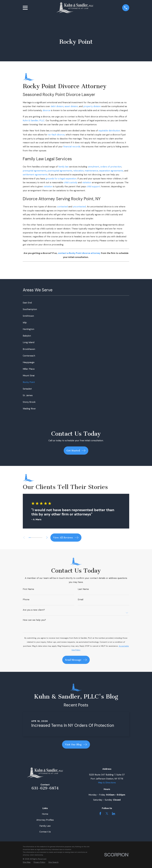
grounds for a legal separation (61, 179)
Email (81, 600)
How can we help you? (34, 620)
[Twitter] (107, 814)
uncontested (79, 207)
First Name (28, 589)
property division (92, 106)
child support (93, 186)
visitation (87, 182)
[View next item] (48, 538)
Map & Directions (107, 783)
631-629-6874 (45, 788)
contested (62, 207)
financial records (72, 147)
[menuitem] (76, 303)
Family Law (45, 826)
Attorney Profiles (45, 820)
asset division (71, 106)
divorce (47, 110)
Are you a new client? (34, 610)
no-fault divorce (56, 135)
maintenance (91, 171)
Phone (26, 600)
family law (63, 167)
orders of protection (111, 167)
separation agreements (111, 171)
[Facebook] (100, 814)
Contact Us (45, 832)
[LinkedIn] (114, 814)
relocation (78, 171)
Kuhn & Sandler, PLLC (34, 120)
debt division (57, 106)
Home (45, 814)
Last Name (83, 589)
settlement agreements (35, 175)
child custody (70, 182)
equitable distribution (109, 131)
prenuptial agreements (35, 171)
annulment (94, 167)
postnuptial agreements (60, 171)
